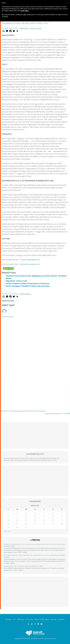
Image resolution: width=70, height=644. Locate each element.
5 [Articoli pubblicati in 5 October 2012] (44, 513)
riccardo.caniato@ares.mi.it (30, 260)
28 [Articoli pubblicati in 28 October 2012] (62, 524)
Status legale (45, 619)
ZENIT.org (28, 40)
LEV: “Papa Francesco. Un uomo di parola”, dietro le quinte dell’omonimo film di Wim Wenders (32, 555)
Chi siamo (8, 619)
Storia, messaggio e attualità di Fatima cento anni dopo (28, 286)
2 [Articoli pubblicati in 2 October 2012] (17, 513)
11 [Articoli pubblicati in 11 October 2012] (35, 517)
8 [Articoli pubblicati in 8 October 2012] (8, 517)
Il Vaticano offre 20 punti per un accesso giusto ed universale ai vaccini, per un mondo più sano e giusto (35, 544)
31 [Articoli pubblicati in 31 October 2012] (26, 527)
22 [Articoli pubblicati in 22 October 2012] (8, 524)
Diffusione (20, 619)
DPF (14, 619)
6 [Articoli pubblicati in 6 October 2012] (53, 513)
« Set (5, 532)
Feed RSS (36, 540)
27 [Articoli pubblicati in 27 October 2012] (53, 524)
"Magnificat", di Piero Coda (16, 281)
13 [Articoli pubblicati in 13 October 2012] (53, 517)
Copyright (53, 619)
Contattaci (61, 619)
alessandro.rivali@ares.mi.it (30, 264)
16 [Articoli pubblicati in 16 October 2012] (17, 520)
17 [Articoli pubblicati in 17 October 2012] (26, 520)
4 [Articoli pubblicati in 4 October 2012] (35, 513)
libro (52, 40)
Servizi (37, 619)
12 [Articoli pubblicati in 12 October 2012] (44, 517)
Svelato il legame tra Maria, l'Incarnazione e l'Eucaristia (27, 284)
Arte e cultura (36, 28)
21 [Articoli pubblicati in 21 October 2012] (62, 520)
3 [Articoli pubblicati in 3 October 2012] (26, 513)
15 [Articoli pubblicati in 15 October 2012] (8, 520)
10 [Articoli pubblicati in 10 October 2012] (26, 517)
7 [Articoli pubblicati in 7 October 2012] (62, 513)
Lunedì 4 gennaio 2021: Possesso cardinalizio (17, 566)
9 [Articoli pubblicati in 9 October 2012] (17, 517)
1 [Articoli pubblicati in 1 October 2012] (8, 513)
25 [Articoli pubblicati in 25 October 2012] (35, 524)
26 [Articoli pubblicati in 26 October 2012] (44, 524)
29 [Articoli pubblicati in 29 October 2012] (8, 527)
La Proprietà (29, 619)
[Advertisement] (35, 395)
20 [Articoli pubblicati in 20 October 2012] (53, 520)
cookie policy (25, 11)
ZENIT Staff (24, 28)
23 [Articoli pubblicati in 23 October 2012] (17, 524)
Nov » (9, 532)
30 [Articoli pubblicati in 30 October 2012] (17, 527)
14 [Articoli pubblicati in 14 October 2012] (62, 517)
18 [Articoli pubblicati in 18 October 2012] (35, 520)
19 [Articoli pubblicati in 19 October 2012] (44, 520)
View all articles (8, 317)
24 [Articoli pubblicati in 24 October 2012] (26, 524)
